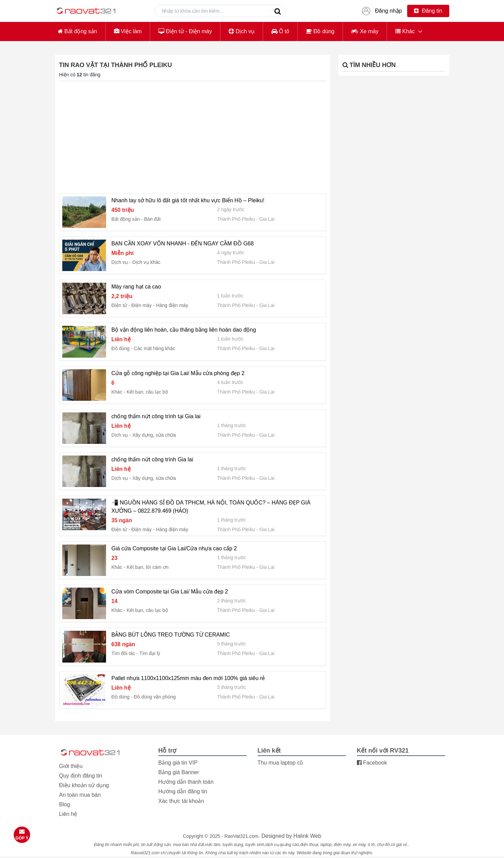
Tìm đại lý (150, 653)
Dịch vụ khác (146, 262)
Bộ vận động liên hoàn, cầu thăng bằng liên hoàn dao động (184, 330)
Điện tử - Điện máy (185, 31)
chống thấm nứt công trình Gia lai (152, 459)
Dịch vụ (241, 31)
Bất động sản (77, 31)
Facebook (372, 763)
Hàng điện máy (172, 305)
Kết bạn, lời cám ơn (148, 567)
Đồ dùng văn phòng (155, 697)
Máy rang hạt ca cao (136, 287)
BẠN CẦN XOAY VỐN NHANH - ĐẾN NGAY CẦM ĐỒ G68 (183, 244)
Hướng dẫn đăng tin (183, 791)
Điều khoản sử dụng (84, 785)
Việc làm (128, 31)
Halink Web (307, 836)
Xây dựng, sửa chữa (154, 435)
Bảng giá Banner (179, 772)
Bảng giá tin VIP (178, 763)
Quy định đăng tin (81, 776)
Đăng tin (428, 11)
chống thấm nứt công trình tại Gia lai (156, 416)
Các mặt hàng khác (154, 348)
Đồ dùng (320, 31)
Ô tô (280, 31)
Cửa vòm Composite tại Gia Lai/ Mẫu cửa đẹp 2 (170, 592)
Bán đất (152, 219)
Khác (405, 31)
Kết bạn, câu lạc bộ (147, 392)
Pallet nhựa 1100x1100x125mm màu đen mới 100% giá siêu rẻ (188, 678)
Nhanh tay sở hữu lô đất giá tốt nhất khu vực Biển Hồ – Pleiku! (188, 200)
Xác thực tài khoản (181, 801)
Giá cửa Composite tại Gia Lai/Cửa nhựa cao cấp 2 (174, 548)
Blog (65, 804)
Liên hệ (68, 814)
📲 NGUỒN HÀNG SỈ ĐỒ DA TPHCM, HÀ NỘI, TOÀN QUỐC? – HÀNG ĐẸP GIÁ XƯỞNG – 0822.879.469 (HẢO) (211, 507)
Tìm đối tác (123, 653)
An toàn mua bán (80, 795)
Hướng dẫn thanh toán (186, 782)
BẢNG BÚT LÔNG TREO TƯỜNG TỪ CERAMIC (171, 635)
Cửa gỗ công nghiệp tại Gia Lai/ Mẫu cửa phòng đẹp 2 (178, 373)
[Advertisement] (193, 137)
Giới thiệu (71, 766)
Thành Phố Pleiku (236, 219)
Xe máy (365, 31)
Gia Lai (267, 219)
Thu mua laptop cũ (280, 763)
